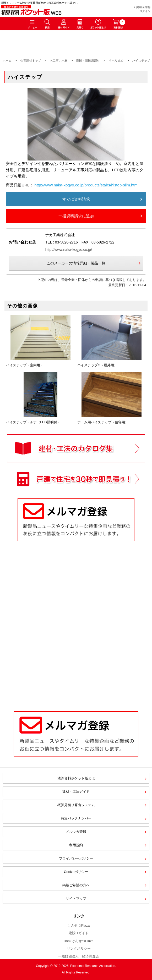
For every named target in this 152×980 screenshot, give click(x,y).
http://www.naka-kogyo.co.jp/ (69, 250)
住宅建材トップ (31, 60)
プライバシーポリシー (76, 858)
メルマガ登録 (76, 832)
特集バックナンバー (76, 818)
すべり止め (116, 60)
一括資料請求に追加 (76, 216)
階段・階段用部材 (88, 60)
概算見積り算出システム (76, 805)
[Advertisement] (76, 662)
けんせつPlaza (79, 925)
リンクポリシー (79, 948)
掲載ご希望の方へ (76, 885)
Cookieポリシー (76, 872)
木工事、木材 (59, 60)
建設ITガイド (79, 933)
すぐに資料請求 (76, 199)
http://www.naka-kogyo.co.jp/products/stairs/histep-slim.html (87, 185)
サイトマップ (76, 898)
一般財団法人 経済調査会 (79, 956)
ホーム (7, 60)
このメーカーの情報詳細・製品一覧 (76, 263)
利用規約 (76, 845)
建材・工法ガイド (76, 792)
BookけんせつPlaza (79, 941)
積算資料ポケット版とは (76, 778)
